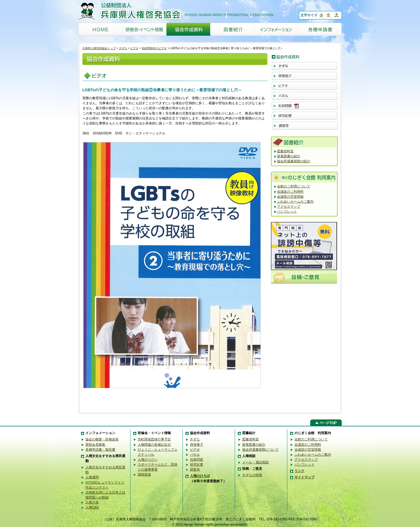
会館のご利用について (294, 186)
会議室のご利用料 (290, 192)
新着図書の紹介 (289, 156)
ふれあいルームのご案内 (295, 202)
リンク (299, 471)
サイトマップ (304, 477)
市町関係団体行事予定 (154, 439)
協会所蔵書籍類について (260, 450)
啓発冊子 (197, 445)
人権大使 (92, 502)
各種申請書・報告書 (100, 450)
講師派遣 (144, 474)
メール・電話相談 (255, 462)
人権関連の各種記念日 (154, 445)
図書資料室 (285, 151)
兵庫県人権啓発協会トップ (99, 48)
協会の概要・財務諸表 (102, 439)
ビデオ (134, 48)
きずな (123, 48)
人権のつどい (148, 460)
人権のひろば (200, 476)
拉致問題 (197, 460)
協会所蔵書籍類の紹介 (294, 161)
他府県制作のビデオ (154, 48)
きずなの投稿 (252, 475)
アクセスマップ (289, 207)
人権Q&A (92, 507)
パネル (195, 455)
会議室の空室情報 (290, 197)
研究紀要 (197, 465)
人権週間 (92, 477)
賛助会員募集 (95, 445)
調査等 (195, 469)
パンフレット (287, 212)
